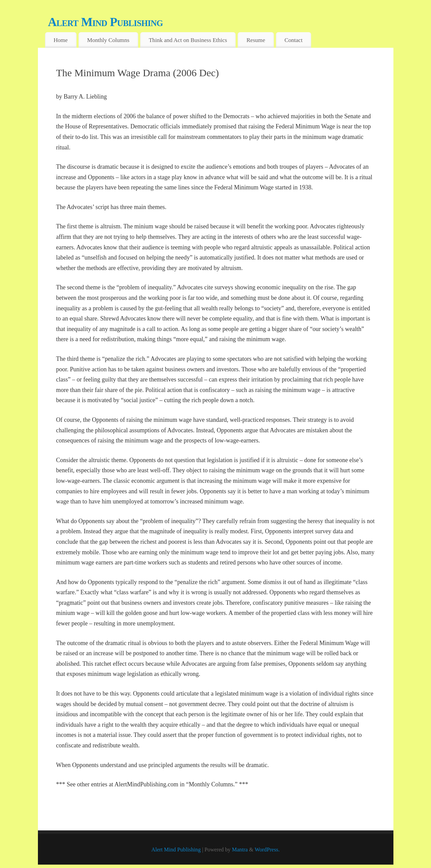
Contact (293, 40)
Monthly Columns (108, 40)
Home (61, 40)
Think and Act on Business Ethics (188, 40)
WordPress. (267, 850)
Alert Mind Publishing (106, 22)
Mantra (240, 850)
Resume (256, 40)
